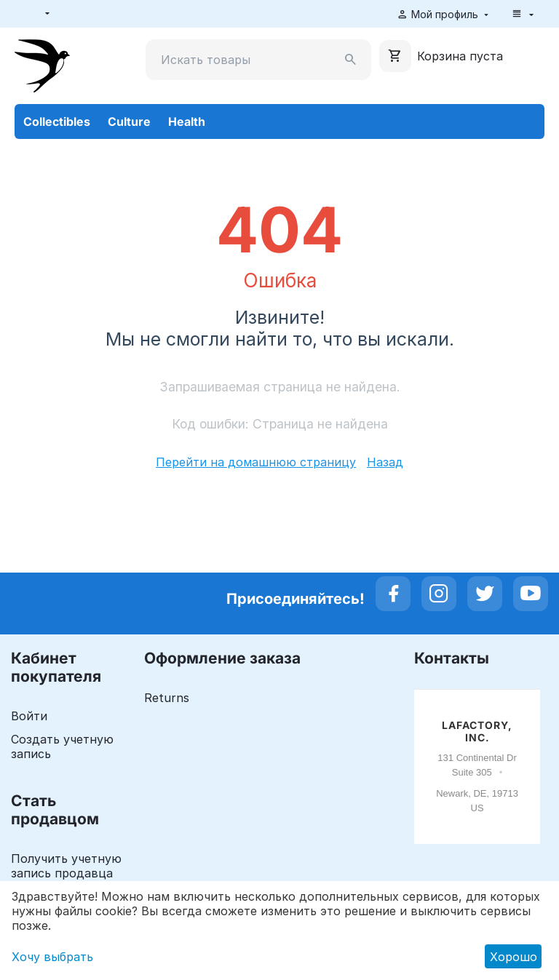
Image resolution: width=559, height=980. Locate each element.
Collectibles (57, 121)
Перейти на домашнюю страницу (256, 462)
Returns (167, 698)
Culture (129, 121)
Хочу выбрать (52, 957)
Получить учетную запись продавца (66, 866)
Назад (385, 462)
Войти (29, 716)
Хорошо (514, 957)
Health (187, 121)
